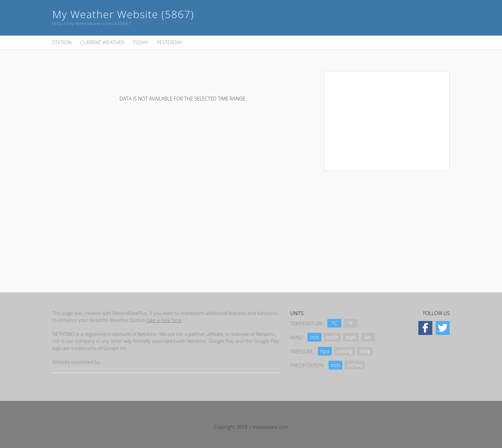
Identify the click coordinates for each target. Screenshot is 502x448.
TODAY (140, 42)
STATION (62, 42)
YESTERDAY (169, 42)
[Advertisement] (387, 120)
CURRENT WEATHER (102, 42)
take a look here (164, 320)
